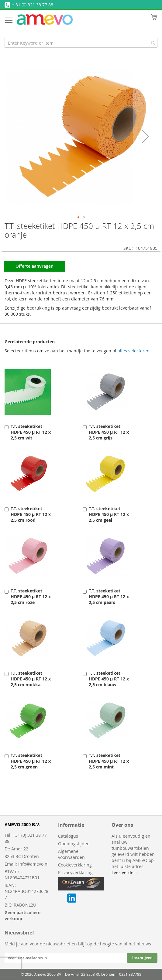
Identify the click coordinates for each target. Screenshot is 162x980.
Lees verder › (125, 872)
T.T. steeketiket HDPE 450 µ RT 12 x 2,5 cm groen (31, 761)
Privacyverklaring (75, 872)
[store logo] (45, 20)
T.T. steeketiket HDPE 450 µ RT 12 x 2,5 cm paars (109, 597)
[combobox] (81, 43)
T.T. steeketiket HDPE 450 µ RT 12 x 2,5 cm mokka (31, 679)
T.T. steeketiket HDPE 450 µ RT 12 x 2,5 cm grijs (109, 432)
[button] (145, 136)
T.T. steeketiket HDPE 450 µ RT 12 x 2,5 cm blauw (109, 679)
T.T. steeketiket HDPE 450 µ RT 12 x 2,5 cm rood (31, 514)
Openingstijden (74, 844)
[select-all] (134, 351)
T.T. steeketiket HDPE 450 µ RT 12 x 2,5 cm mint (109, 761)
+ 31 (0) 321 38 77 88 (33, 5)
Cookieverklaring (75, 865)
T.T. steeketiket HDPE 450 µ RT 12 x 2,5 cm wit (31, 432)
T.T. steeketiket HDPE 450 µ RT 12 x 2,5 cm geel (109, 514)
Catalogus (68, 836)
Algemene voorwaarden (71, 854)
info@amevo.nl (33, 864)
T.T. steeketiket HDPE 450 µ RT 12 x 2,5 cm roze (31, 597)
